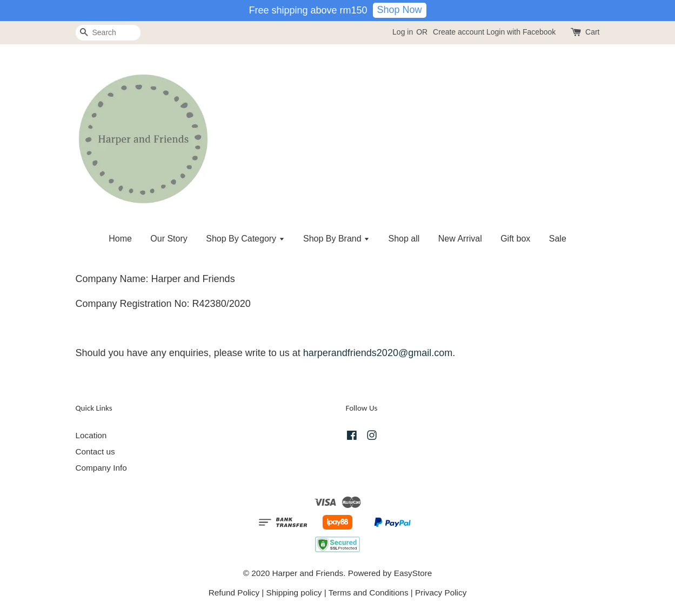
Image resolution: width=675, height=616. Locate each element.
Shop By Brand (336, 239)
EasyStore (413, 573)
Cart (592, 32)
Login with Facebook (521, 32)
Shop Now (400, 10)
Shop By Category (245, 239)
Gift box (515, 239)
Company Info (101, 468)
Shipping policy (294, 592)
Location (91, 435)
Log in (403, 32)
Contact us (95, 451)
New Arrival (460, 239)
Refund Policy (234, 592)
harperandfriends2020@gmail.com (378, 353)
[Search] (108, 33)
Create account (459, 32)
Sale (558, 239)
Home (120, 239)
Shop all (404, 239)
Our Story (169, 239)
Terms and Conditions (369, 592)
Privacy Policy (441, 592)
